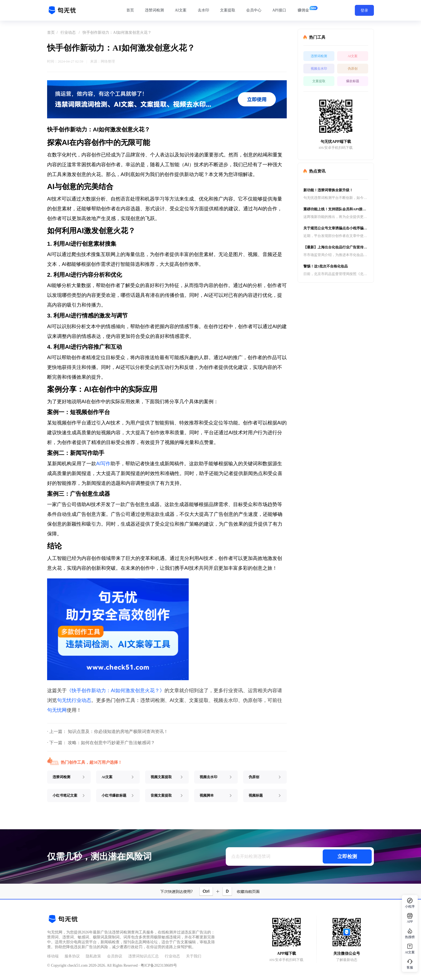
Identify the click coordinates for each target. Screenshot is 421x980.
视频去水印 (319, 69)
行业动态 (68, 33)
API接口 (279, 10)
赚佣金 (303, 10)
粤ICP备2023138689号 (159, 965)
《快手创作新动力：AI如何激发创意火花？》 (116, 691)
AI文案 (181, 10)
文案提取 (228, 10)
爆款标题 (353, 81)
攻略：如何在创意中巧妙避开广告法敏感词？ (111, 743)
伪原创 (353, 69)
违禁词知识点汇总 (144, 956)
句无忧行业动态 (74, 700)
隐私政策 (93, 956)
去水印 (203, 10)
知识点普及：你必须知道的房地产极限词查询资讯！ (118, 731)
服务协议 (72, 956)
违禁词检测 (154, 10)
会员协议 (115, 956)
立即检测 (347, 856)
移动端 (53, 956)
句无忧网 (57, 710)
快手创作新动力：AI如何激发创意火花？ (117, 33)
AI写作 (103, 464)
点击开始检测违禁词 (251, 856)
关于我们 (194, 956)
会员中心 (254, 10)
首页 (130, 10)
